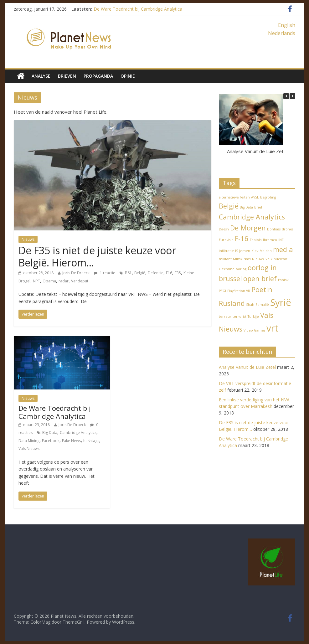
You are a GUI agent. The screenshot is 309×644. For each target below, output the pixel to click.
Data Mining (29, 441)
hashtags (91, 441)
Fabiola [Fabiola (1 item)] (256, 240)
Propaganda (98, 76)
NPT (36, 281)
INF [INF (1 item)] (281, 240)
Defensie (156, 273)
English (287, 25)
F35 (178, 273)
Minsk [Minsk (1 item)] (238, 259)
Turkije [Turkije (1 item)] (253, 317)
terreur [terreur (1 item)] (225, 317)
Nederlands (282, 33)
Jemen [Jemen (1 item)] (245, 251)
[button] (292, 96)
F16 (169, 273)
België (140, 273)
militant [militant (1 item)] (225, 259)
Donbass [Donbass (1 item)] (274, 229)
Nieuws (28, 239)
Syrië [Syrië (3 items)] (281, 302)
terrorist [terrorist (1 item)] (239, 317)
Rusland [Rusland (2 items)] (232, 303)
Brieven (67, 76)
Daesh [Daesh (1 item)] (224, 229)
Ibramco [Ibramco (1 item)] (270, 240)
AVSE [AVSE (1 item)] (255, 197)
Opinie (128, 76)
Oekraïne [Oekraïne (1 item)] (227, 269)
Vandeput (80, 281)
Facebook (51, 441)
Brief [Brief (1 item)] (258, 207)
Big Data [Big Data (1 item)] (246, 207)
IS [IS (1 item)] (237, 251)
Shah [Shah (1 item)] (250, 305)
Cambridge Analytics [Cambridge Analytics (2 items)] (252, 217)
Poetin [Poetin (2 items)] (262, 289)
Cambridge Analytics (78, 433)
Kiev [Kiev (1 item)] (255, 251)
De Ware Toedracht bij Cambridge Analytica (138, 9)
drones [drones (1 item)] (288, 229)
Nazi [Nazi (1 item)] (247, 259)
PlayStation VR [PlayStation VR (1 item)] (239, 291)
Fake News (71, 441)
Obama (49, 281)
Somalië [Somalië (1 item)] (262, 305)
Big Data (50, 433)
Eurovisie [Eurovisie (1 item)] (226, 240)
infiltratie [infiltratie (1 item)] (226, 251)
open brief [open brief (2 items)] (260, 278)
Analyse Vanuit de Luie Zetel (257, 151)
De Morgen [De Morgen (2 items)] (248, 228)
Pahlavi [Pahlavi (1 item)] (284, 280)
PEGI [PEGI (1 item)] (222, 291)
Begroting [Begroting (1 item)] (268, 197)
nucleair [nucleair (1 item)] (281, 259)
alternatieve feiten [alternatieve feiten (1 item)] (234, 197)
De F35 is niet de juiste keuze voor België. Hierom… (97, 256)
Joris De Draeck (76, 273)
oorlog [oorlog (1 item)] (241, 269)
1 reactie (105, 273)
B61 (128, 273)
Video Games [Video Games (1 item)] (254, 330)
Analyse (41, 76)
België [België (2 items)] (229, 206)
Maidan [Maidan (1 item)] (266, 251)
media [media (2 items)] (283, 249)
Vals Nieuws (29, 448)
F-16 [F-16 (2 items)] (242, 238)
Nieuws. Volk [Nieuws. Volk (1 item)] (262, 259)
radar (64, 281)
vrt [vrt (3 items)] (272, 328)
